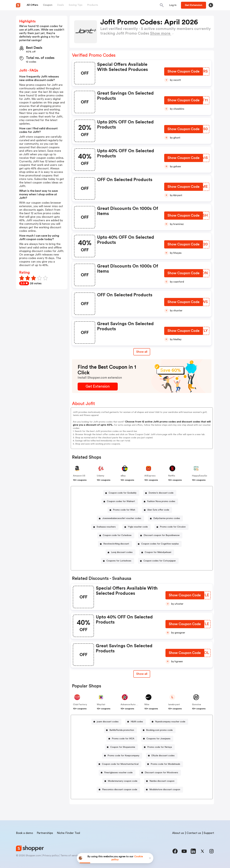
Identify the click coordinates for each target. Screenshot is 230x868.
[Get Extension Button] (98, 387)
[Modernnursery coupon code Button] (121, 781)
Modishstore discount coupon (165, 790)
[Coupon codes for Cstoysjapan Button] (158, 561)
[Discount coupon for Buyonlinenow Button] (160, 535)
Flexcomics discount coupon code (120, 790)
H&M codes (137, 722)
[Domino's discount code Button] (160, 493)
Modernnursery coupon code (123, 781)
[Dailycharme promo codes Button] (165, 518)
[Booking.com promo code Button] (158, 730)
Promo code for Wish (124, 510)
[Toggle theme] (211, 5)
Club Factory (80, 705)
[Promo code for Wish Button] (123, 510)
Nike (147, 705)
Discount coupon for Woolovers (161, 773)
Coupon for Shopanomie (123, 747)
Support (209, 833)
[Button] (173, 5)
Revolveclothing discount (116, 544)
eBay (123, 476)
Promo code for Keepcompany (123, 756)
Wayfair (101, 705)
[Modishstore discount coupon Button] (163, 790)
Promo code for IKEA (123, 739)
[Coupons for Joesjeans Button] (157, 739)
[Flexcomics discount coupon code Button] (118, 790)
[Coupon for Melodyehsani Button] (157, 552)
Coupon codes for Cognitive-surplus (160, 544)
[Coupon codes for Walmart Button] (120, 501)
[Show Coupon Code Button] (184, 72)
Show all (142, 674)
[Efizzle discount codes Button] (162, 756)
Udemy (101, 476)
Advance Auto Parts (131, 705)
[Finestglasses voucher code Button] (117, 773)
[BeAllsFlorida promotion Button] (120, 730)
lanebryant (174, 705)
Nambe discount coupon (162, 781)
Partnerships (45, 833)
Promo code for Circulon (173, 527)
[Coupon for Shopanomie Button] (121, 747)
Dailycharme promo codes (167, 518)
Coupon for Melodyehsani (158, 552)
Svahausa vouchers (106, 527)
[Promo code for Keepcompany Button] (122, 756)
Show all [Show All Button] (142, 352)
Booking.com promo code (159, 730)
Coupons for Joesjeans (158, 739)
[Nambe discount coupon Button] (161, 781)
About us (178, 833)
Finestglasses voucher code (118, 773)
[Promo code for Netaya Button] (158, 747)
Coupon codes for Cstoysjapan (160, 561)
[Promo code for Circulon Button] (171, 527)
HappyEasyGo (200, 476)
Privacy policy (51, 856)
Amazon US (79, 476)
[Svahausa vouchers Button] (105, 527)
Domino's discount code (161, 493)
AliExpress (150, 476)
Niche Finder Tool (68, 833)
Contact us (194, 833)
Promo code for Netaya (160, 747)
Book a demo (24, 833)
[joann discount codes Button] (106, 722)
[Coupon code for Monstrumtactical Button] (119, 764)
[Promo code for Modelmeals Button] (164, 764)
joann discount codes (108, 722)
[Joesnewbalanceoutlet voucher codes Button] (120, 518)
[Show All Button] (142, 674)
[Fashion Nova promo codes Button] (160, 501)
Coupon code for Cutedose (117, 535)
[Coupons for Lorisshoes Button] (118, 561)
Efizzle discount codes (163, 756)
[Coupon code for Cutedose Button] (116, 535)
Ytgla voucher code (138, 527)
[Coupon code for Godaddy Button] (121, 493)
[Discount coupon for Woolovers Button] (160, 773)
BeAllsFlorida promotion (122, 730)
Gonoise (196, 705)
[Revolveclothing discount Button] (115, 544)
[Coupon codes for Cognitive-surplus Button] (159, 544)
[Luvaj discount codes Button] (121, 552)
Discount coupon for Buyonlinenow (162, 535)
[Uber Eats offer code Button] (157, 510)
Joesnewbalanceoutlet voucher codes (122, 518)
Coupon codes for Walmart (121, 501)
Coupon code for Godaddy (123, 493)
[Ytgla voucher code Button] (136, 527)
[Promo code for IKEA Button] (122, 739)
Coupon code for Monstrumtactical (120, 764)
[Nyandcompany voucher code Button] (169, 722)
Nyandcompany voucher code (170, 722)
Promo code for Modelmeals (165, 764)
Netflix (172, 476)
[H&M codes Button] (136, 722)
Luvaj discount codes (122, 552)
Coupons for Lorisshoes (119, 561)
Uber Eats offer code (158, 510)
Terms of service (70, 856)
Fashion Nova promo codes (161, 501)
